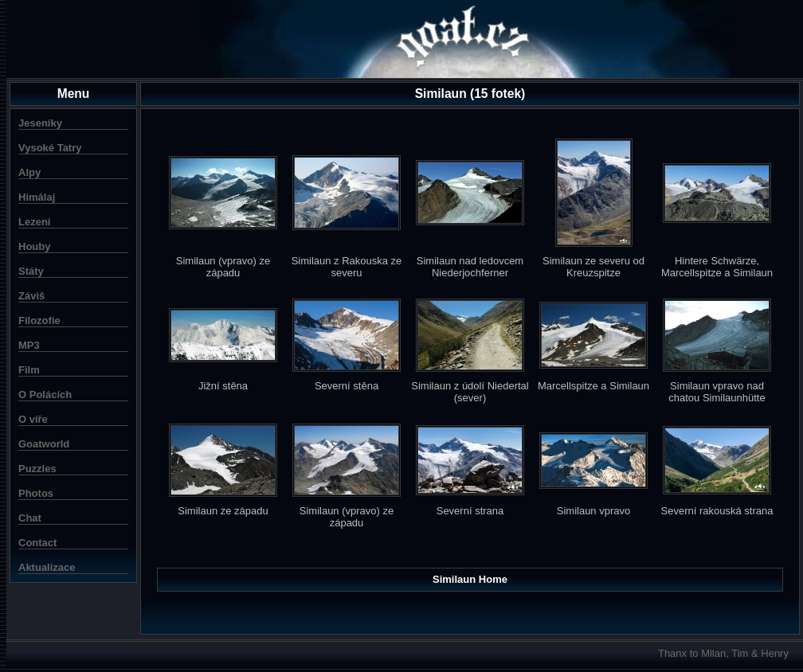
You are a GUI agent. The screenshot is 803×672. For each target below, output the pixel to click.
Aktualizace (47, 567)
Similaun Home (470, 579)
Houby (34, 246)
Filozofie (39, 320)
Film (29, 370)
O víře (33, 419)
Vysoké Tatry (50, 148)
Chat (30, 518)
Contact (37, 543)
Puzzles (37, 469)
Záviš (31, 296)
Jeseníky (40, 123)
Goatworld (44, 444)
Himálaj (37, 197)
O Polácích (45, 395)
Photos (36, 493)
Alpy (29, 172)
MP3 (29, 345)
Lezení (34, 222)
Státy (31, 271)
